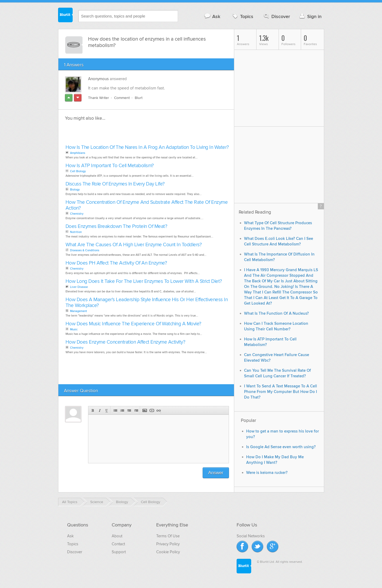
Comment (122, 98)
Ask (212, 16)
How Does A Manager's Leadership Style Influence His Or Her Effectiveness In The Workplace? (147, 303)
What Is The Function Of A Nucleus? (276, 314)
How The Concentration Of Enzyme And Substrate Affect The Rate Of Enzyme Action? (147, 205)
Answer (216, 473)
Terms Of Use (168, 536)
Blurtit (66, 16)
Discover (276, 16)
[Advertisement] (125, 134)
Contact (118, 544)
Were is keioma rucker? (267, 473)
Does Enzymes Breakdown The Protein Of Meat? (116, 226)
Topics (242, 16)
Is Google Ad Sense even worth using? (281, 447)
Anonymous (98, 79)
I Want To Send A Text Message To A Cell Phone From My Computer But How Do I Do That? (281, 392)
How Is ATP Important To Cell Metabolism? (110, 166)
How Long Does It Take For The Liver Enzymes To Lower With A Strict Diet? (144, 281)
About (117, 536)
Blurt (139, 98)
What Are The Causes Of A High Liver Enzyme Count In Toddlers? (134, 245)
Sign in (310, 16)
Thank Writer (99, 98)
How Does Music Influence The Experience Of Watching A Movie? (133, 324)
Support (119, 552)
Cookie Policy (168, 552)
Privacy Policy (168, 544)
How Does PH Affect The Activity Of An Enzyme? (116, 263)
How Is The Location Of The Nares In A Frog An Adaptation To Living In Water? (147, 147)
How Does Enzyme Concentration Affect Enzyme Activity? (125, 342)
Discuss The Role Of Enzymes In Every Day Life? (115, 184)
